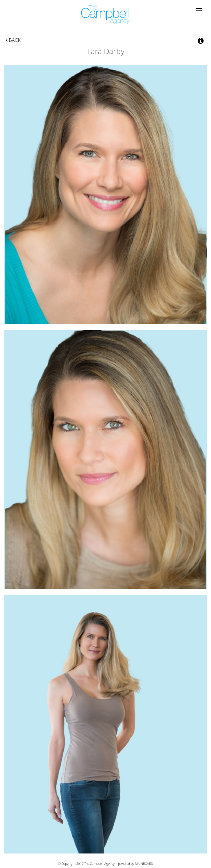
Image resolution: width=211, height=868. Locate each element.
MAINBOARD (144, 864)
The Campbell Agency (105, 15)
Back (13, 40)
